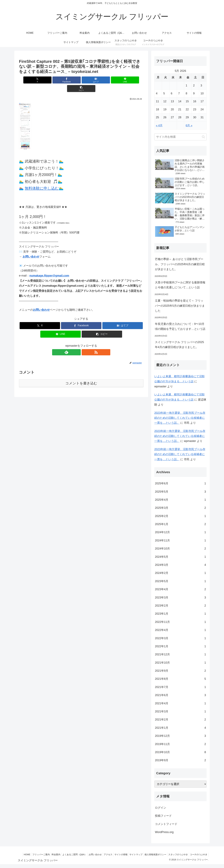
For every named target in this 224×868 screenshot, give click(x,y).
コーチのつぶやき (198, 858)
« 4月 (159, 125)
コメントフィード (166, 824)
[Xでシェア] (39, 80)
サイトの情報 (136, 854)
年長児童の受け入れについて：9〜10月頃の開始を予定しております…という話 (180, 326)
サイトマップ (152, 854)
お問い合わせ (31, 248)
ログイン (161, 808)
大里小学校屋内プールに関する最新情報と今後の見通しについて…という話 (180, 285)
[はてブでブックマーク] (81, 80)
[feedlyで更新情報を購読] (78, 344)
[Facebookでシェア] (60, 80)
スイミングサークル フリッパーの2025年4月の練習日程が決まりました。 (179, 345)
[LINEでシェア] (102, 80)
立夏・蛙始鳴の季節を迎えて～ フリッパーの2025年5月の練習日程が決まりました (180, 306)
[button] (123, 80)
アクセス (122, 854)
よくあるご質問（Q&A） (86, 854)
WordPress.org (164, 832)
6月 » (189, 125)
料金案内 (66, 854)
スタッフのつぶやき (197, 854)
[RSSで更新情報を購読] (85, 344)
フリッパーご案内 (50, 854)
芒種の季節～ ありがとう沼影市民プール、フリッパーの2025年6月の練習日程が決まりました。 (180, 264)
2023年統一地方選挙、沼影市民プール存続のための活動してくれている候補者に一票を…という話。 (180, 418)
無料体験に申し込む (42, 180)
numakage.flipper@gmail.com (49, 267)
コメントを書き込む (81, 375)
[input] (180, 137)
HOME (35, 854)
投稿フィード (163, 816)
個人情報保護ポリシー (173, 854)
